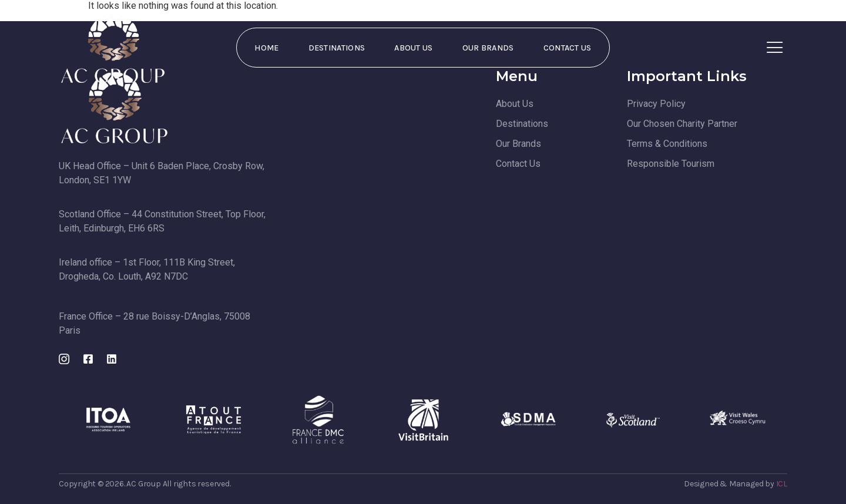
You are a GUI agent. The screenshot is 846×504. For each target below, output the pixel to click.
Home (266, 48)
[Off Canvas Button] (775, 48)
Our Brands (488, 48)
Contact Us (568, 48)
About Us (413, 48)
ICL (782, 484)
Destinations (337, 48)
